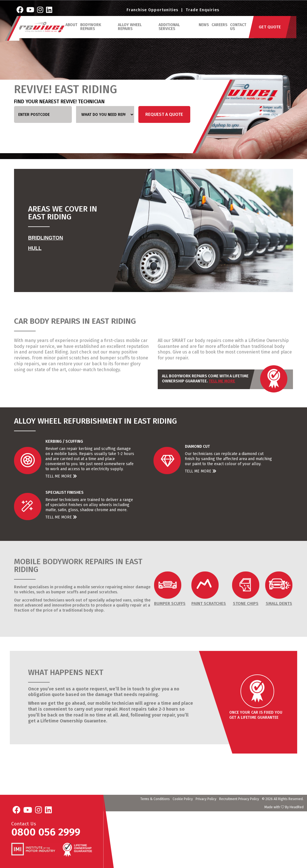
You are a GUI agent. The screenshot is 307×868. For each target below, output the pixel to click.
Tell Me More (222, 381)
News (204, 32)
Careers (220, 32)
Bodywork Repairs (93, 34)
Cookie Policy (183, 799)
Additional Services (170, 34)
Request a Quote (164, 114)
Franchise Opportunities (152, 13)
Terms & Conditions (155, 799)
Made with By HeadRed (284, 807)
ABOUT (73, 32)
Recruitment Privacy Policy (239, 799)
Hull (35, 248)
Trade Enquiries (202, 13)
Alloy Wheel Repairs (131, 34)
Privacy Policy (206, 799)
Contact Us (239, 34)
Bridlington (46, 238)
